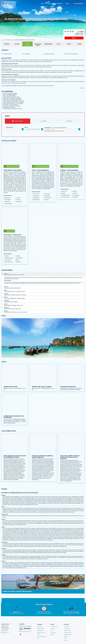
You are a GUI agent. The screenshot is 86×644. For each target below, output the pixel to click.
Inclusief (17, 44)
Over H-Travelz (67, 627)
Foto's (59, 44)
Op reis (52, 624)
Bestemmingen (59, 3)
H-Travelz (66, 624)
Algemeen (39, 624)
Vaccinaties (53, 629)
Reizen (67, 3)
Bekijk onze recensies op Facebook (25, 628)
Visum (52, 631)
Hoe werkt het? (40, 627)
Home (42, 3)
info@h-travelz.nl (6, 633)
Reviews (79, 44)
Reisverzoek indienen (78, 4)
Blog (38, 638)
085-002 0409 (5, 631)
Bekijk (74, 38)
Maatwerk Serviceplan (41, 633)
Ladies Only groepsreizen (42, 636)
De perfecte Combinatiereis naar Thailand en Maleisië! (25, 40)
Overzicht (7, 44)
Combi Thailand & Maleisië (9, 40)
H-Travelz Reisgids (54, 627)
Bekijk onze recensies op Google (25, 632)
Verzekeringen (53, 633)
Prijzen (27, 45)
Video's (69, 44)
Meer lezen (82, 88)
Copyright (66, 636)
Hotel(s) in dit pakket (38, 45)
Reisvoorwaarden (40, 631)
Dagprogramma (48, 44)
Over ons (49, 3)
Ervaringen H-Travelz (68, 633)
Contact (38, 635)
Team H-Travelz (67, 629)
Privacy (65, 638)
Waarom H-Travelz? (68, 631)
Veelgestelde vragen (41, 629)
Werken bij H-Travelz (68, 635)
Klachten (66, 640)
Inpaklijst (52, 635)
